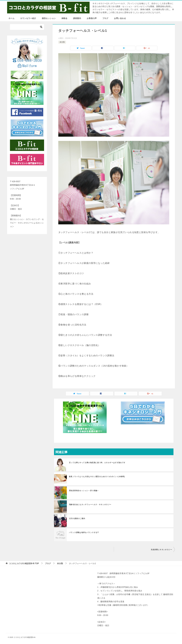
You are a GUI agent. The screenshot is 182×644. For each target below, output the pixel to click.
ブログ (105, 18)
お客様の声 (92, 18)
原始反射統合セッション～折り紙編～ (84, 491)
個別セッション (49, 18)
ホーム (12, 18)
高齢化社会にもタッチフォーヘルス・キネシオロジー (90, 505)
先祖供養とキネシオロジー (161, 550)
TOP (24, 563)
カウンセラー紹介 (28, 18)
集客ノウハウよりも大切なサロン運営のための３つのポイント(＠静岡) (97, 477)
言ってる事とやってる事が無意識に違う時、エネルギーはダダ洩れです (97, 463)
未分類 (62, 42)
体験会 (64, 18)
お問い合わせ (120, 18)
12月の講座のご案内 (77, 518)
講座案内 (77, 18)
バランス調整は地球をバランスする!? (84, 532)
